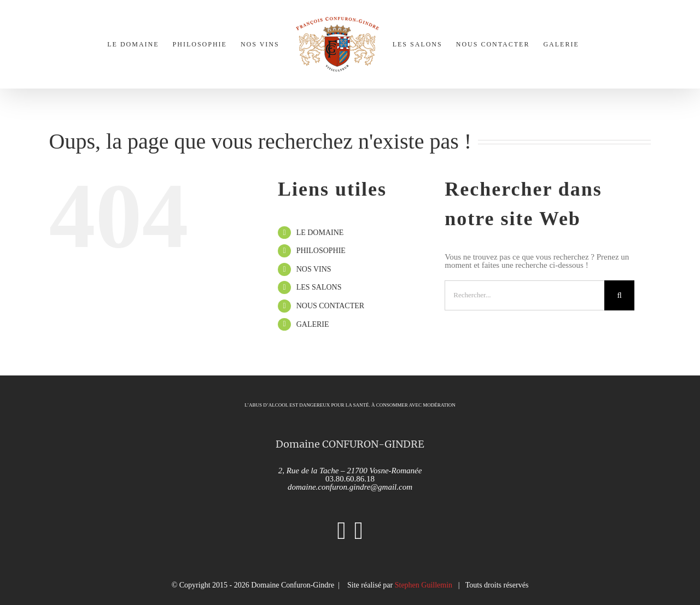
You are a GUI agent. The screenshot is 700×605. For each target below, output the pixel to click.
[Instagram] (341, 531)
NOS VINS (314, 269)
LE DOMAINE (320, 233)
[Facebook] (358, 531)
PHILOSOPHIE (321, 251)
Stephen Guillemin (424, 585)
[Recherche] (619, 295)
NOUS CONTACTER (331, 306)
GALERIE (313, 324)
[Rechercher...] (524, 295)
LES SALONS (319, 287)
